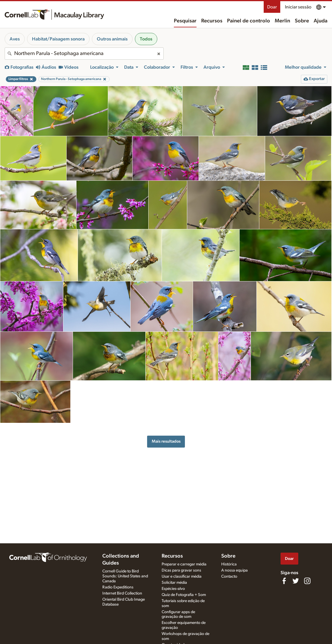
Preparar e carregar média (184, 564)
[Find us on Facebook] (284, 581)
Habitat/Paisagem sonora (58, 39)
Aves (15, 39)
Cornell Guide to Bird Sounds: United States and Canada (125, 576)
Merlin (282, 21)
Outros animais (112, 39)
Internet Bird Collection (122, 593)
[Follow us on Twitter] (296, 581)
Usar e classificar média (182, 576)
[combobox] (84, 54)
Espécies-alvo (173, 589)
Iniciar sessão (298, 7)
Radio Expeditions (118, 587)
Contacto (229, 576)
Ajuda (321, 21)
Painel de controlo (249, 21)
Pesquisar (185, 21)
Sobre (302, 21)
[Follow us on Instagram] (307, 581)
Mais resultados (166, 441)
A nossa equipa (234, 570)
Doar (272, 7)
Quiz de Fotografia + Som (184, 595)
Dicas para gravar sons (181, 570)
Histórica (229, 564)
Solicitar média (174, 583)
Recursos (212, 21)
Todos (146, 39)
